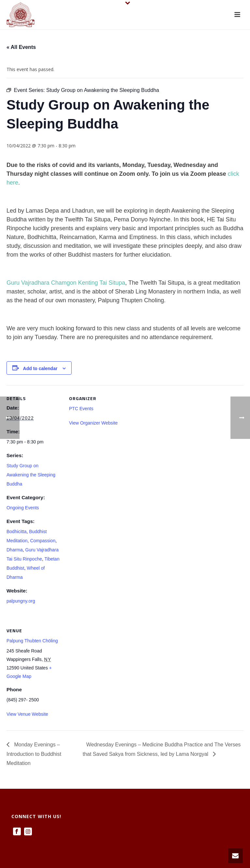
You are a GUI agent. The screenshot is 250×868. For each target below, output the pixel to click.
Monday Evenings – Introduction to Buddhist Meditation (34, 754)
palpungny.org (21, 601)
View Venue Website (27, 714)
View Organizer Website (93, 423)
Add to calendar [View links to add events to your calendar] (40, 368)
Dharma (15, 550)
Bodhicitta (16, 531)
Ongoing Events (23, 508)
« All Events (21, 47)
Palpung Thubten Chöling (32, 641)
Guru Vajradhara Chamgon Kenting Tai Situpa (66, 283)
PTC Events (81, 409)
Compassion (43, 541)
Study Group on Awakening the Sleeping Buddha (31, 475)
